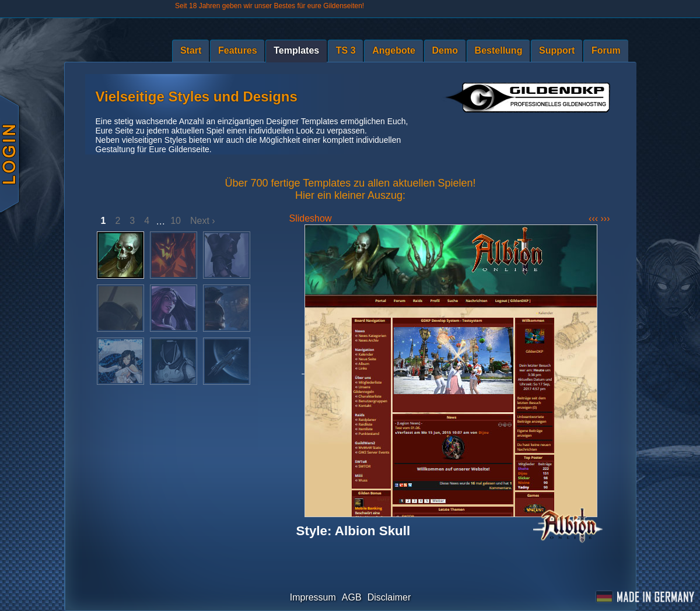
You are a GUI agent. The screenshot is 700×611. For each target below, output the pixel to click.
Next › (203, 221)
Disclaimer (389, 597)
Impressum (313, 597)
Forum (606, 50)
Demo (445, 50)
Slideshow (311, 218)
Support (557, 50)
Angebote (394, 50)
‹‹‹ (594, 218)
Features (238, 50)
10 (176, 221)
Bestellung (499, 50)
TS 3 (346, 50)
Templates (296, 50)
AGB (352, 597)
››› (605, 218)
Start (191, 50)
